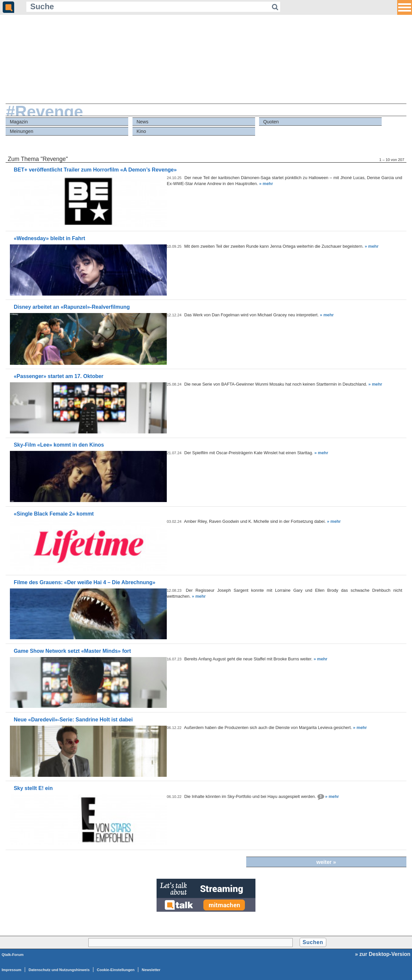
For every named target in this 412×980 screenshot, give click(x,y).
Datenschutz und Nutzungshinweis (59, 970)
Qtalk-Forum (13, 955)
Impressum (12, 970)
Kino (141, 131)
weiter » (326, 862)
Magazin (19, 122)
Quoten (271, 122)
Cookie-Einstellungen (116, 970)
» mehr (266, 184)
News (142, 122)
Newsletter (151, 970)
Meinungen (22, 131)
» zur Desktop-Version (383, 954)
